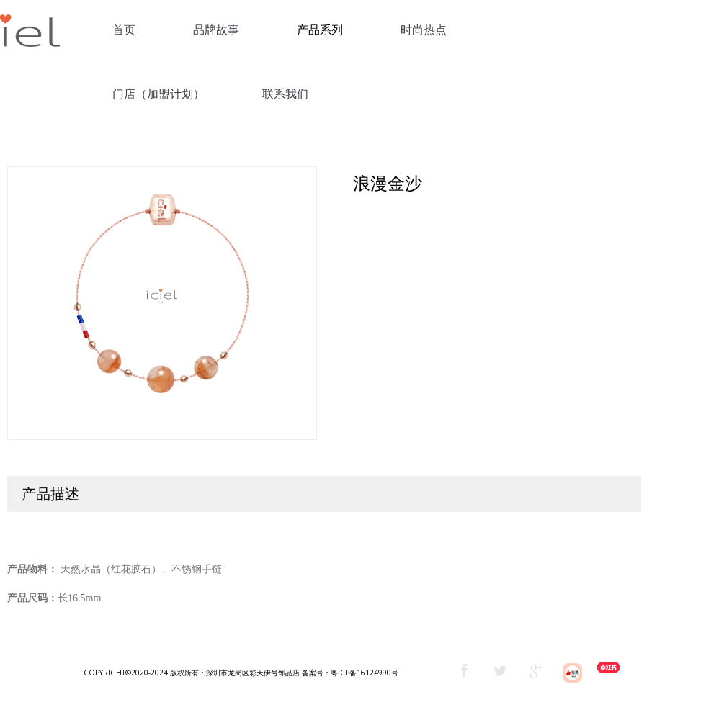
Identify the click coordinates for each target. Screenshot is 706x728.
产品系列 (320, 30)
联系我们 (285, 94)
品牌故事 (216, 30)
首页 (124, 30)
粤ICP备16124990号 (365, 673)
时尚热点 (424, 30)
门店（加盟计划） (158, 94)
